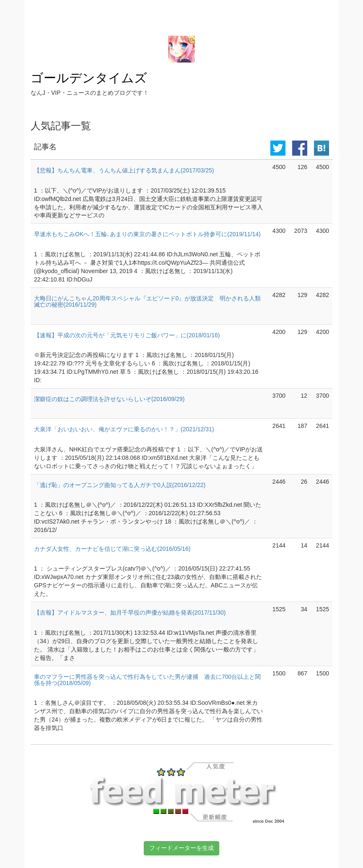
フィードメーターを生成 (181, 848)
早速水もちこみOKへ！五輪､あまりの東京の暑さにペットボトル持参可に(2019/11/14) (147, 234)
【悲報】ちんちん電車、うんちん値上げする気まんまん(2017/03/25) (124, 170)
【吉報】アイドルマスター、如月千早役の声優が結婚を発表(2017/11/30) (130, 613)
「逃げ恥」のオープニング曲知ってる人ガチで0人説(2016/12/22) (120, 485)
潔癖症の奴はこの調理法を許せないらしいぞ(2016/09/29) (109, 399)
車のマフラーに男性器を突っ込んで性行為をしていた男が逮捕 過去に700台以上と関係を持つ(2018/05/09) (147, 680)
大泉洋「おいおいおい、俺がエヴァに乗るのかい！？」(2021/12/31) (124, 429)
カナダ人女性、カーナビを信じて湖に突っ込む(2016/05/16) (112, 549)
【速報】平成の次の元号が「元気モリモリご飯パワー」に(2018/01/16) (127, 335)
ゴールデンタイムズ (89, 78)
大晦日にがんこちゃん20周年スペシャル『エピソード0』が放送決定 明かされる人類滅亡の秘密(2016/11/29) (147, 301)
